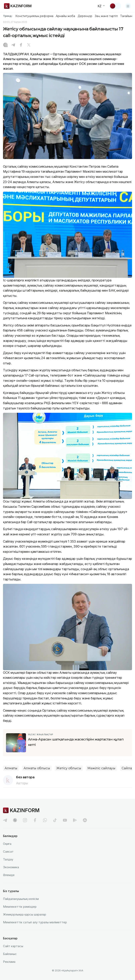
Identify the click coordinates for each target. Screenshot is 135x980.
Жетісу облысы (69, 768)
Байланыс (10, 954)
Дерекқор (85, 16)
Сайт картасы (13, 946)
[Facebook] (21, 45)
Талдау (8, 859)
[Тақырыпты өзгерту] (115, 6)
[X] (29, 45)
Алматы (11, 768)
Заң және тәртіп (106, 16)
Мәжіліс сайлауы (101, 768)
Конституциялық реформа (34, 16)
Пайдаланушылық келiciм (21, 899)
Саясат (8, 852)
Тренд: (8, 16)
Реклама (9, 962)
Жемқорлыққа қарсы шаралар (25, 914)
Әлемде (9, 875)
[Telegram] (13, 45)
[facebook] (35, 820)
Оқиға (7, 844)
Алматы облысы (37, 768)
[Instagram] (5, 45)
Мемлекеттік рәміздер (20, 907)
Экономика (11, 867)
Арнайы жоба (66, 16)
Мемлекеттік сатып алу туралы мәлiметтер (35, 922)
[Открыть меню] (128, 6)
